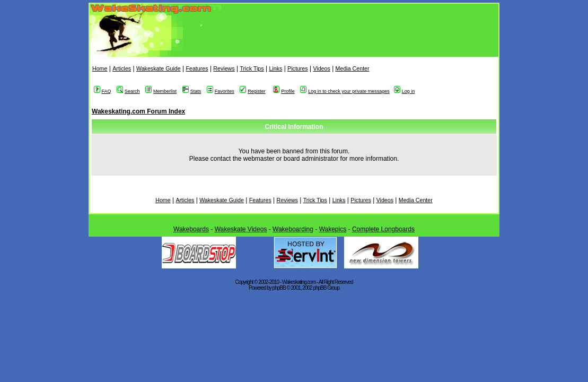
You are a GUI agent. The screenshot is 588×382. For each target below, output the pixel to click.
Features (197, 68)
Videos (321, 68)
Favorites (221, 91)
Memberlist (161, 91)
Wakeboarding (293, 229)
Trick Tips (252, 68)
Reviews (224, 68)
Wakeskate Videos (241, 229)
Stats (192, 91)
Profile (284, 91)
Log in (405, 91)
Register (253, 91)
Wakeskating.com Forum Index (138, 111)
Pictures (298, 68)
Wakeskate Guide (159, 68)
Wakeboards (191, 229)
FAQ (103, 91)
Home (100, 68)
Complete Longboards (383, 229)
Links (275, 68)
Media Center (353, 68)
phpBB (279, 288)
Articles (122, 68)
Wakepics (333, 229)
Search (128, 91)
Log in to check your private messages (345, 91)
